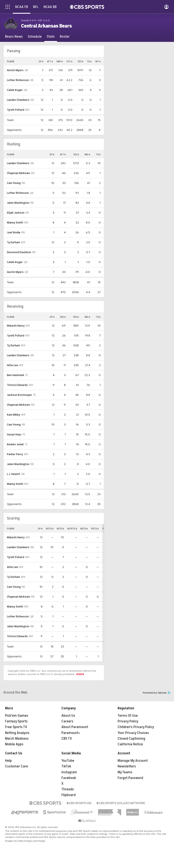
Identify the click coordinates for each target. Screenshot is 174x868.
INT (98, 61)
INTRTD (72, 529)
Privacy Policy (128, 721)
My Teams (125, 772)
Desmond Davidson (19, 252)
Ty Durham (13, 242)
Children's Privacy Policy (136, 727)
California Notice (130, 744)
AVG (87, 154)
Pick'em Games (17, 716)
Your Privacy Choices (133, 733)
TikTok (66, 766)
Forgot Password (130, 778)
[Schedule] (35, 37)
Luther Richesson (18, 80)
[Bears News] (14, 37)
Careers (67, 721)
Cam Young (14, 183)
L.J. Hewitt (14, 474)
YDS (80, 61)
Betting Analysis (17, 733)
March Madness (17, 739)
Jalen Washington (18, 203)
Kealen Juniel (15, 444)
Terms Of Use (128, 716)
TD (89, 61)
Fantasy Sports (16, 721)
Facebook (69, 778)
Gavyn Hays (14, 434)
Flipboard (68, 795)
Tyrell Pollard (16, 110)
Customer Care (17, 766)
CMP (60, 61)
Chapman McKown (19, 173)
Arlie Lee (13, 365)
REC (63, 317)
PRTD (95, 529)
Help (8, 761)
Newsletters (127, 766)
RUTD (50, 529)
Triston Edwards (17, 385)
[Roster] (65, 37)
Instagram (69, 772)
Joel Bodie (14, 232)
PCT (69, 61)
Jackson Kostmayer (19, 395)
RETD (60, 529)
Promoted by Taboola (157, 693)
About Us (68, 716)
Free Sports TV (16, 727)
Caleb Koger (15, 90)
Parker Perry (15, 454)
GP (41, 61)
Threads (68, 789)
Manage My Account (133, 761)
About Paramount (75, 727)
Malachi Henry (16, 326)
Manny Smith (15, 223)
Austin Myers (15, 70)
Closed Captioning (131, 739)
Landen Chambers (18, 100)
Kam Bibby (14, 415)
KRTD (84, 529)
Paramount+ (71, 733)
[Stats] (51, 37)
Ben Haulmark (16, 375)
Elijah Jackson (16, 213)
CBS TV (67, 739)
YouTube (68, 761)
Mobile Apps (14, 744)
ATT (50, 61)
